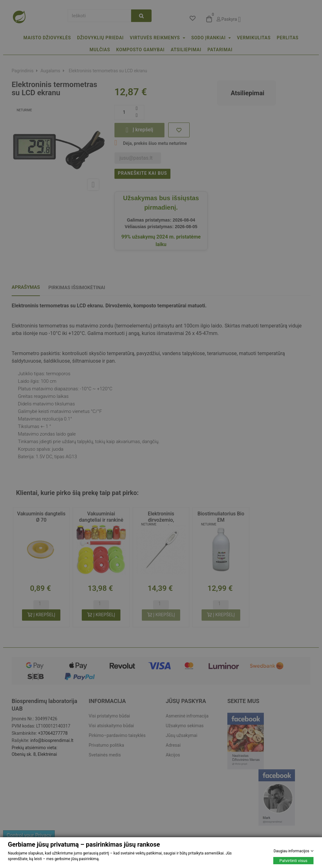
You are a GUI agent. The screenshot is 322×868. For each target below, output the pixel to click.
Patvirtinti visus (294, 861)
